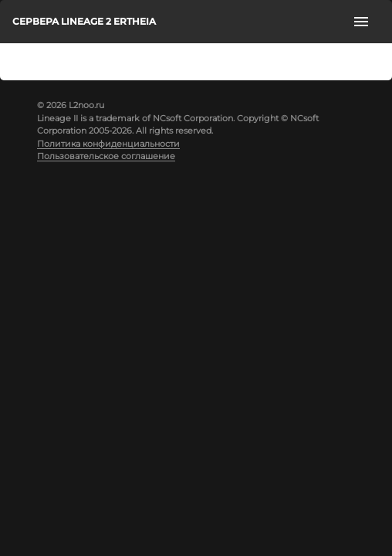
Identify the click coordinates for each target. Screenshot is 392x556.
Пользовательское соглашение (106, 156)
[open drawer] (361, 22)
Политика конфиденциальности (108, 144)
